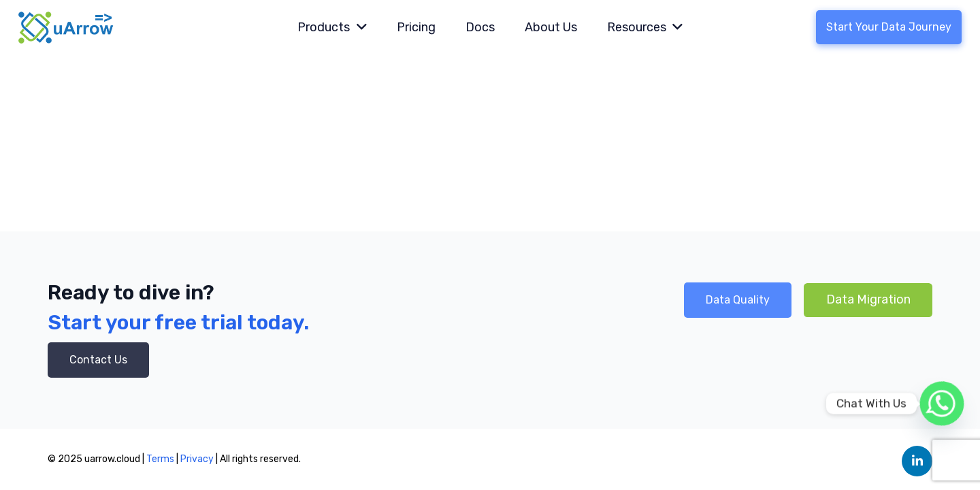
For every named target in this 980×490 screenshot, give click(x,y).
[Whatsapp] (942, 404)
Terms (160, 459)
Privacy (198, 459)
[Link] (66, 27)
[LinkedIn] (917, 461)
